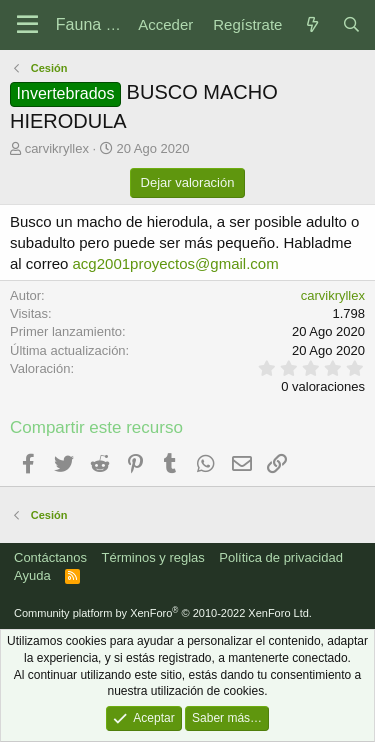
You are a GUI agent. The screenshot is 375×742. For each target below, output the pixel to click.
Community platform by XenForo (163, 613)
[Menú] (27, 25)
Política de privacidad (281, 557)
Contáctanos (50, 557)
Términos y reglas (153, 557)
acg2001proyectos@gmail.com (176, 263)
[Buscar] (351, 24)
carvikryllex (57, 148)
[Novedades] (311, 24)
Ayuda (32, 575)
